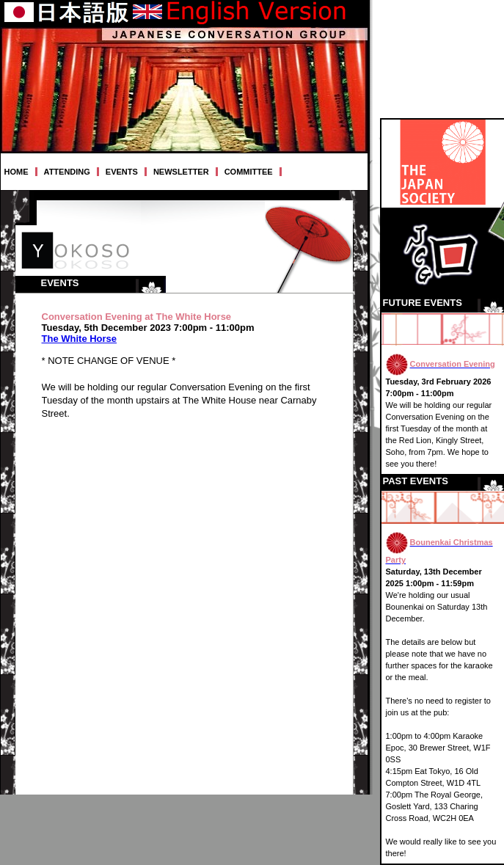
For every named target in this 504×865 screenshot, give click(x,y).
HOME (17, 172)
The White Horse (80, 339)
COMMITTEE (249, 172)
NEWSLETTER (181, 172)
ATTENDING (67, 172)
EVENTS (122, 172)
